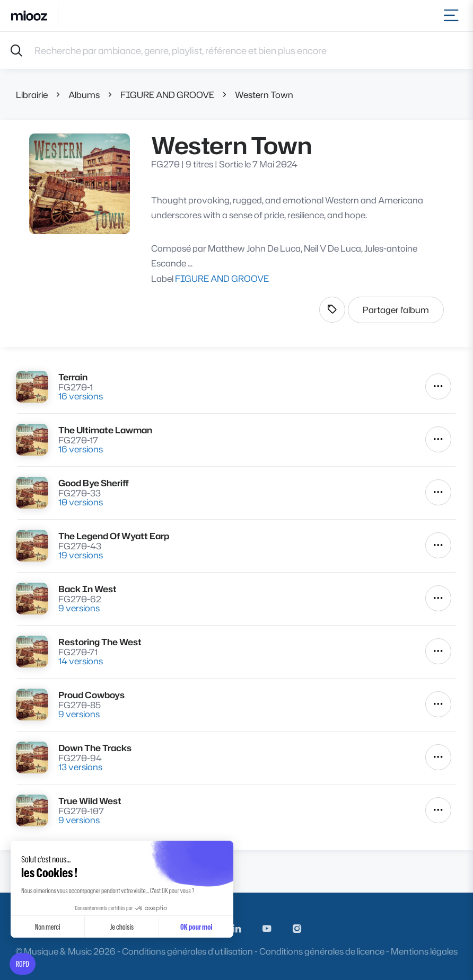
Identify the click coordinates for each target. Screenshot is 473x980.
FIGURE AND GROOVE (167, 95)
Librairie (32, 95)
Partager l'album (396, 310)
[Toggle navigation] (453, 16)
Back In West (87, 589)
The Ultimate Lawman (105, 430)
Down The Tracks (95, 748)
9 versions (79, 608)
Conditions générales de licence (322, 951)
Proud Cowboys (91, 695)
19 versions (81, 555)
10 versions (81, 502)
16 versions (81, 396)
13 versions (80, 767)
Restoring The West (100, 642)
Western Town (264, 95)
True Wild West (90, 801)
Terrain (73, 377)
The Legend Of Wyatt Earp (114, 536)
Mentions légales (424, 951)
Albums (84, 95)
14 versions (81, 661)
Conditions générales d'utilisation (187, 951)
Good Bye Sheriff (94, 483)
